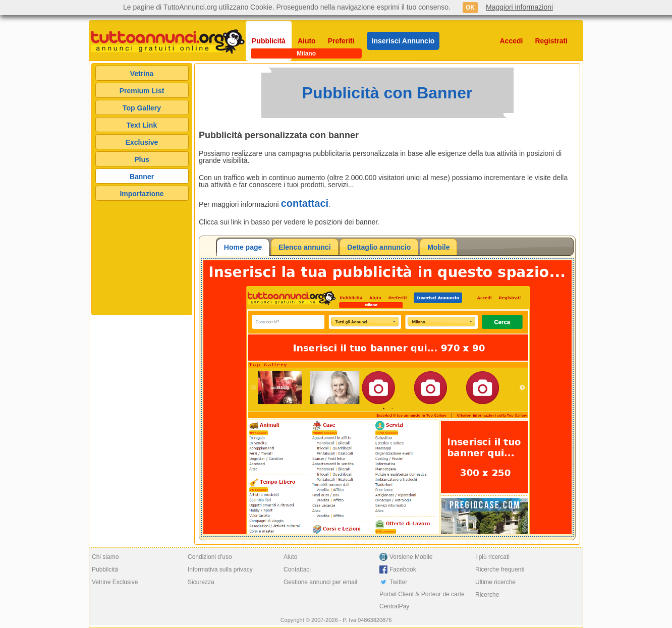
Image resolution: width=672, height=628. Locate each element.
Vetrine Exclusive (115, 582)
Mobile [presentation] (438, 247)
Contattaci (297, 569)
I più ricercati (492, 557)
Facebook (403, 569)
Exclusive (142, 142)
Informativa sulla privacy (220, 569)
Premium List (142, 91)
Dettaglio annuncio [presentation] (379, 247)
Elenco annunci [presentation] (304, 247)
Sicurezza (201, 582)
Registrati (551, 41)
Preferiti (341, 41)
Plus (142, 159)
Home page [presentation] (243, 247)
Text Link (142, 125)
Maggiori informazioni (519, 7)
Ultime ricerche (495, 582)
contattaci (305, 203)
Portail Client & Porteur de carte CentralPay (422, 600)
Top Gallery (142, 108)
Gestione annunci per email (320, 582)
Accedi (512, 41)
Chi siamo (105, 557)
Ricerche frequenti (500, 569)
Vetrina (142, 74)
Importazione (142, 194)
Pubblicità (269, 41)
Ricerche (487, 595)
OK (470, 8)
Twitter (398, 582)
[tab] (243, 247)
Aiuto (307, 41)
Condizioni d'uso (210, 557)
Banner (142, 177)
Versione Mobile (411, 557)
